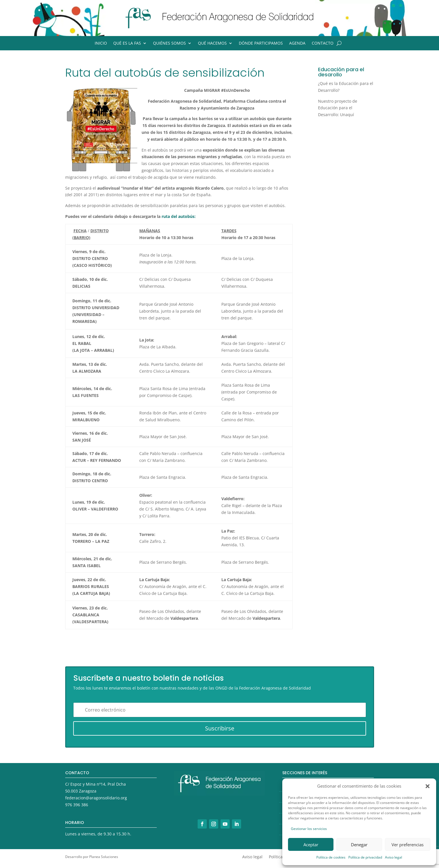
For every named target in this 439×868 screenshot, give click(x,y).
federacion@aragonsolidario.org (96, 798)
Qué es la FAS (127, 43)
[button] (428, 786)
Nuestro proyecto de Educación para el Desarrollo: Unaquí (338, 108)
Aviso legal (394, 857)
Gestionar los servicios (309, 829)
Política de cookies (331, 857)
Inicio (101, 43)
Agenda (297, 43)
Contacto (323, 43)
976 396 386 (77, 805)
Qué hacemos (212, 43)
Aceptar (311, 845)
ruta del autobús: (179, 216)
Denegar (359, 845)
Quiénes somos (169, 43)
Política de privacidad (365, 857)
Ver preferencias (408, 845)
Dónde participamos (261, 43)
